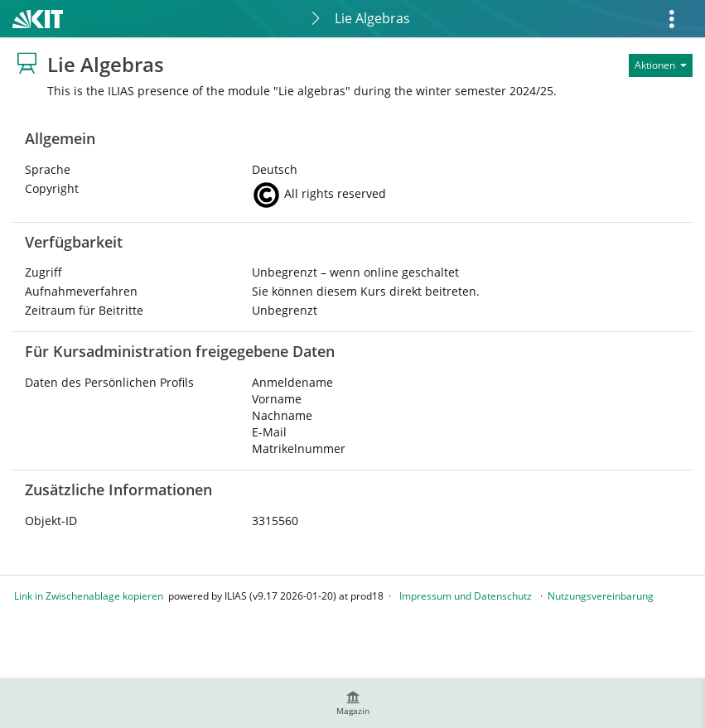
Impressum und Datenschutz (466, 596)
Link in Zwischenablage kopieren (89, 596)
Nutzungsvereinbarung (601, 596)
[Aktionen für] (661, 65)
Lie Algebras (372, 18)
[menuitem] (353, 703)
